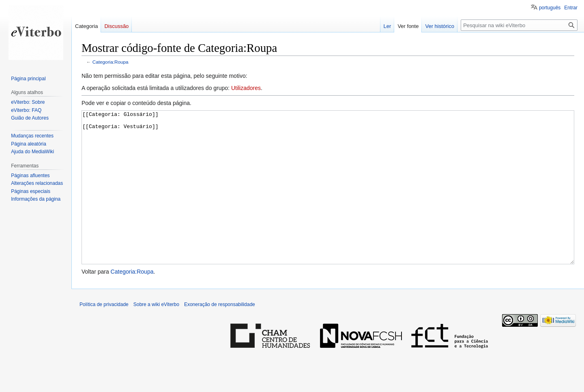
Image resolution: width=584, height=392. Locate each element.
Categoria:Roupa (111, 62)
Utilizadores (246, 88)
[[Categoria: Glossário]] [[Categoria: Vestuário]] (328, 202)
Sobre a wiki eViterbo (156, 335)
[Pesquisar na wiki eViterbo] (519, 25)
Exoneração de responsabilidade (220, 335)
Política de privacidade (104, 335)
